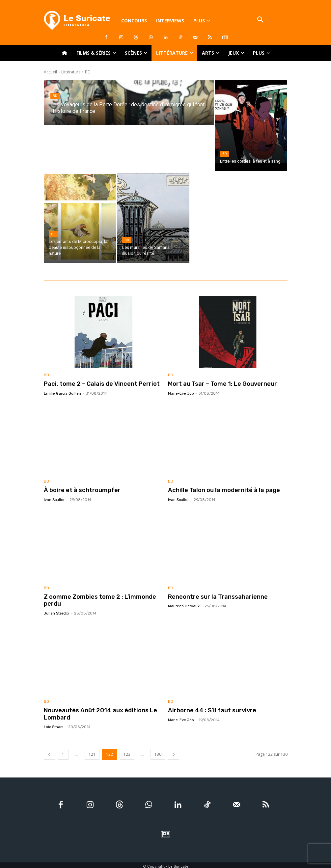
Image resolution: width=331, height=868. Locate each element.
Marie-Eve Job (181, 393)
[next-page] (174, 752)
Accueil (50, 72)
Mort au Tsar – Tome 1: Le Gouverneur (219, 384)
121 (92, 752)
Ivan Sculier (54, 499)
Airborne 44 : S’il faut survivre (209, 708)
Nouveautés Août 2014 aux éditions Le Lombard (96, 712)
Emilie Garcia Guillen (62, 393)
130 (158, 752)
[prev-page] (49, 752)
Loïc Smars (54, 724)
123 (127, 752)
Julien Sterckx (56, 612)
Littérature (71, 72)
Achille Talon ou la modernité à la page (219, 490)
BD (55, 96)
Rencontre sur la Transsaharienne (214, 596)
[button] (261, 20)
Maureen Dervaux (184, 605)
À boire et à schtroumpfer (79, 490)
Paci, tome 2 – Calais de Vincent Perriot (97, 384)
